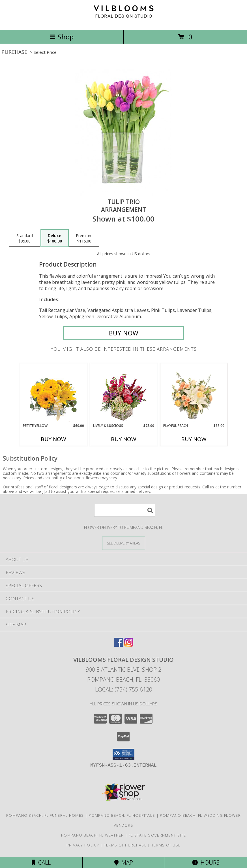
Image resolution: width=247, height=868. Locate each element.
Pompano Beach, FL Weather (93, 835)
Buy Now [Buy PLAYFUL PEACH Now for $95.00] (194, 439)
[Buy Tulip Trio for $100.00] (123, 333)
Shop (62, 37)
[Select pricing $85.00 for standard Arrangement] (25, 238)
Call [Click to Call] (41, 862)
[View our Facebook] (119, 645)
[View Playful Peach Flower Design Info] (194, 393)
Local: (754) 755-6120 (124, 689)
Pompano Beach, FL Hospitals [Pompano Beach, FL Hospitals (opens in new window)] (122, 815)
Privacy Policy (83, 845)
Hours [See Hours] (206, 862)
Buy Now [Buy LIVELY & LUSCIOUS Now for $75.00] (124, 439)
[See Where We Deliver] (124, 543)
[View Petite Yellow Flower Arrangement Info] (53, 393)
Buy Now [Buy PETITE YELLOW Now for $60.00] (53, 439)
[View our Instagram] (129, 645)
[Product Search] (125, 510)
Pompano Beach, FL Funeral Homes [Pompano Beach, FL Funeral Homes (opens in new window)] (45, 815)
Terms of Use (166, 845)
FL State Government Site (157, 835)
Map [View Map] (124, 862)
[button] (123, 754)
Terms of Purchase (125, 845)
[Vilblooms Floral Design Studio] (124, 22)
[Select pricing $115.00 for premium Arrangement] (84, 238)
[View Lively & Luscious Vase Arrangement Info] (123, 393)
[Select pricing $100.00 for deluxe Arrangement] (55, 238)
